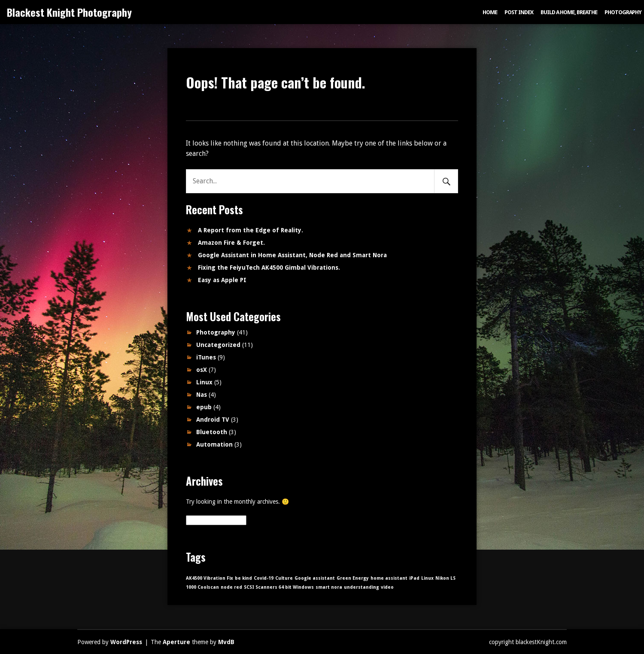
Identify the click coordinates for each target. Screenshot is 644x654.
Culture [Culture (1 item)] (284, 578)
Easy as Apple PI (222, 280)
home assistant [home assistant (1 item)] (389, 578)
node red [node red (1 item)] (231, 587)
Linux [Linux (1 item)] (427, 578)
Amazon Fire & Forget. (231, 243)
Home (490, 12)
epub (204, 407)
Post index (519, 12)
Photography (623, 12)
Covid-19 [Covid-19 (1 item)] (264, 578)
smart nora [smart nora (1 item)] (329, 587)
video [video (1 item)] (387, 587)
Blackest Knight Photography (69, 12)
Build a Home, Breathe (569, 12)
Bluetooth (212, 432)
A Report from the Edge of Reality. (251, 230)
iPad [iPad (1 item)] (414, 578)
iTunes (206, 357)
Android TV (213, 420)
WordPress (126, 642)
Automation (214, 444)
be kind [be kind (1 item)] (243, 578)
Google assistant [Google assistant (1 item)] (315, 578)
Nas (202, 395)
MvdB (226, 642)
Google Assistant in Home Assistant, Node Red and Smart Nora (292, 255)
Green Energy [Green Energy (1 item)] (353, 578)
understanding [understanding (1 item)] (361, 587)
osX (202, 370)
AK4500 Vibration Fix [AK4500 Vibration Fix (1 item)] (210, 578)
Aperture (176, 642)
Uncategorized (218, 345)
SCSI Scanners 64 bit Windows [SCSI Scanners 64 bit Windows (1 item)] (279, 587)
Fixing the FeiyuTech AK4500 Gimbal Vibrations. (269, 268)
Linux (204, 382)
